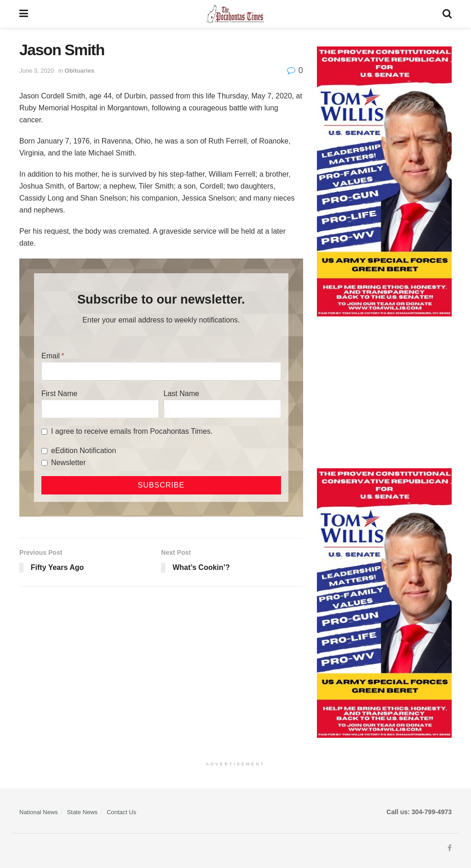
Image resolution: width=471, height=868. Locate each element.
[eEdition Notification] (44, 451)
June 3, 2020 (37, 71)
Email (51, 356)
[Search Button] (447, 14)
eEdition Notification (83, 451)
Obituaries (80, 71)
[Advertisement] (384, 392)
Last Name (181, 394)
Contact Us (121, 812)
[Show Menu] (24, 14)
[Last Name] (222, 409)
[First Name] (100, 409)
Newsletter (69, 463)
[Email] (161, 371)
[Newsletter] (44, 463)
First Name (59, 394)
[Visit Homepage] (235, 14)
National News (39, 812)
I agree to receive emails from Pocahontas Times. (132, 431)
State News (82, 812)
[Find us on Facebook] (450, 848)
